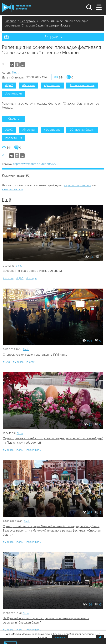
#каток (30, 362)
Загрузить (53, 37)
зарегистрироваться (78, 185)
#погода (31, 278)
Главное (11, 21)
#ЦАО (9, 85)
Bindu (15, 72)
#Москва (28, 85)
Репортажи (28, 21)
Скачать (14, 119)
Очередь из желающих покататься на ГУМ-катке (35, 355)
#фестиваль (52, 85)
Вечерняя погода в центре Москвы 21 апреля (33, 271)
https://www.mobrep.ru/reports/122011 (37, 164)
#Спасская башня (82, 85)
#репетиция (14, 94)
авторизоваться (12, 189)
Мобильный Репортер (16, 7)
